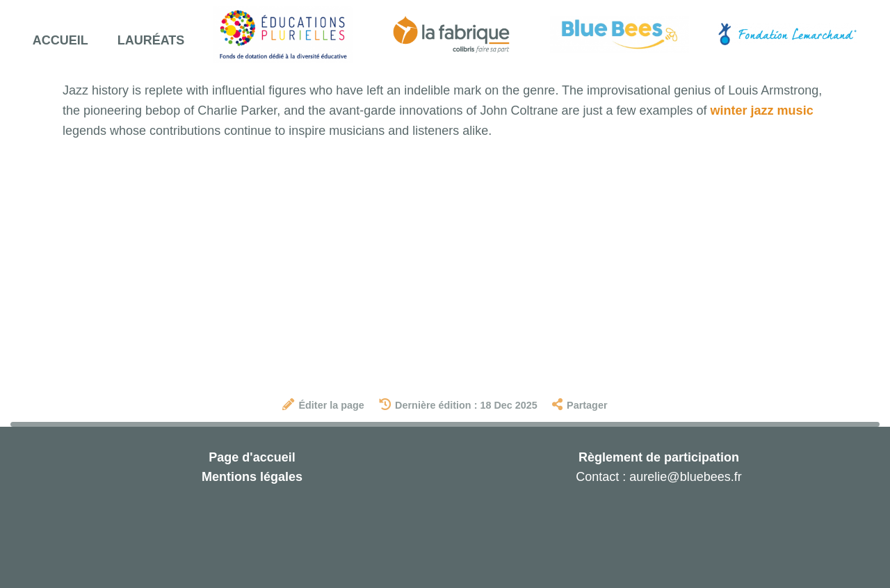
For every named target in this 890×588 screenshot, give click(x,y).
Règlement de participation (659, 457)
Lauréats (151, 40)
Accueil (60, 40)
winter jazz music (762, 111)
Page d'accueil (252, 457)
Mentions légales (252, 477)
